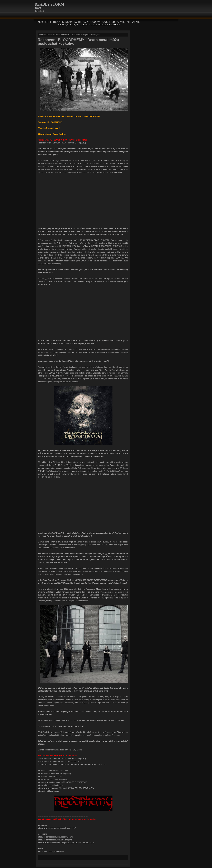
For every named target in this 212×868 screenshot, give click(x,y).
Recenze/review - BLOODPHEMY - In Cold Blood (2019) (62, 143)
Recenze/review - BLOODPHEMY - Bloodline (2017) (60, 762)
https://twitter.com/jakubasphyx (51, 852)
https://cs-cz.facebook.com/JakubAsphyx (55, 840)
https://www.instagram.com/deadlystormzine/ (57, 828)
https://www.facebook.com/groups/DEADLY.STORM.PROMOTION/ (66, 843)
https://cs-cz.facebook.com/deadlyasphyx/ (55, 837)
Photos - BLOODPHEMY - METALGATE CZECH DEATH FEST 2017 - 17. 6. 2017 (73, 765)
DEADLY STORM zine (49, 6)
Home (41, 35)
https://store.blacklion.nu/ (48, 791)
